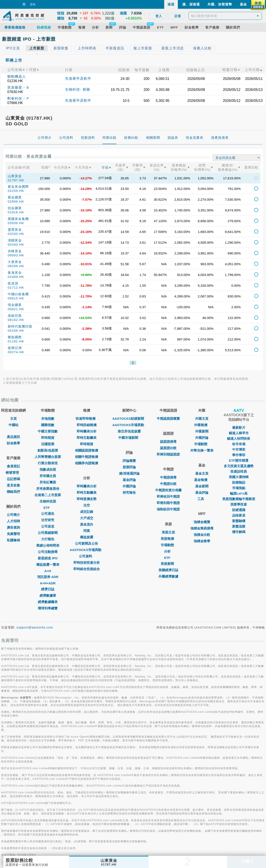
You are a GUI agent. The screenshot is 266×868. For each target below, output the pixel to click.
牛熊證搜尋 (168, 477)
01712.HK (16, 287)
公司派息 (48, 526)
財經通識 (239, 510)
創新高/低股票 (48, 450)
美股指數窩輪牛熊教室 (239, 499)
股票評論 (129, 467)
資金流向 (87, 524)
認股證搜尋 (168, 442)
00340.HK (16, 244)
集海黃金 (15, 273)
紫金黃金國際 (18, 186)
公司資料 (87, 556)
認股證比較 (168, 448)
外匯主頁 (202, 419)
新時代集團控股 (20, 326)
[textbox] (225, 16)
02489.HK (16, 277)
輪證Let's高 (239, 493)
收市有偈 (239, 444)
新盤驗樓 (239, 521)
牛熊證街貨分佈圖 (168, 490)
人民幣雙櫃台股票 (48, 457)
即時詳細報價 (87, 425)
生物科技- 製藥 (78, 89)
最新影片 (239, 428)
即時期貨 (48, 438)
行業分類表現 (48, 463)
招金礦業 (15, 208)
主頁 (13, 419)
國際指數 (48, 425)
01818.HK (16, 212)
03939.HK (16, 223)
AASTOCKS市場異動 (87, 550)
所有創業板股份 (48, 489)
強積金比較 (202, 535)
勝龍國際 (15, 337)
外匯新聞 (202, 431)
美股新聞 (168, 564)
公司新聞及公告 (87, 543)
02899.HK (16, 201)
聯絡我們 (13, 492)
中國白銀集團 (18, 294)
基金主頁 (202, 473)
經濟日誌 (48, 589)
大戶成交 (87, 518)
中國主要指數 (48, 431)
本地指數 (48, 419)
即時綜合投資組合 (87, 569)
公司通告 (48, 514)
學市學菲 (239, 455)
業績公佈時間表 (48, 545)
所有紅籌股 (48, 482)
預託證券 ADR (48, 577)
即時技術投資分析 (87, 563)
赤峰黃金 (15, 251)
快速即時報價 (87, 419)
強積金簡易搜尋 (202, 528)
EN (33, 4)
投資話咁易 (239, 471)
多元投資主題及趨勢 (239, 466)
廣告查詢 (13, 527)
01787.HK (16, 180)
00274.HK (16, 352)
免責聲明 (13, 534)
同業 (87, 531)
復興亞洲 (15, 348)
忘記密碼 (13, 479)
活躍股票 (48, 444)
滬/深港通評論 (129, 473)
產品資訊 (13, 437)
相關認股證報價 (87, 450)
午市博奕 (239, 449)
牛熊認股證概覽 (168, 419)
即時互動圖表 (87, 438)
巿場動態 (202, 444)
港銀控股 (15, 316)
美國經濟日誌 (168, 570)
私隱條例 (13, 540)
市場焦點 (239, 488)
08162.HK (16, 320)
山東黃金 (15, 176)
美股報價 (168, 539)
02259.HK (16, 191)
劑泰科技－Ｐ (18, 98)
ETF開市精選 (239, 460)
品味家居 (239, 515)
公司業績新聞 (48, 533)
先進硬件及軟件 (78, 78)
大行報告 (48, 539)
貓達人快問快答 (239, 439)
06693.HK (16, 255)
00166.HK (16, 330)
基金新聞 (202, 486)
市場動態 (168, 545)
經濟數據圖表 (48, 602)
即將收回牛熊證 (168, 496)
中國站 (14, 425)
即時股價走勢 (87, 499)
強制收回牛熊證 (168, 509)
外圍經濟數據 (168, 576)
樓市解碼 (239, 532)
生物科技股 (48, 501)
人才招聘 (13, 521)
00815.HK (16, 298)
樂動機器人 (17, 77)
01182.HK (16, 341)
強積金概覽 (202, 522)
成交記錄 (87, 512)
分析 (168, 551)
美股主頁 (168, 532)
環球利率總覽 (48, 608)
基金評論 (129, 480)
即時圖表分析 (87, 431)
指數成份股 (48, 469)
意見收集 (13, 485)
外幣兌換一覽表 (202, 450)
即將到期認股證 (168, 454)
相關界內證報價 (87, 463)
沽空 (87, 505)
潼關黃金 (15, 240)
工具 (202, 499)
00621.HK (16, 309)
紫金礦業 (15, 197)
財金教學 (13, 443)
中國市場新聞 (129, 438)
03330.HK (16, 234)
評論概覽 (129, 461)
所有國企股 (48, 476)
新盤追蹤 (239, 526)
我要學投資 (239, 504)
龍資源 (13, 283)
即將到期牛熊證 (168, 503)
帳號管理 (13, 473)
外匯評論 (129, 486)
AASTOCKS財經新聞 (129, 419)
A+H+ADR (48, 583)
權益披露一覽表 (48, 565)
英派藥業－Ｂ (18, 87)
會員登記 (13, 466)
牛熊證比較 (168, 484)
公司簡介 (13, 515)
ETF (48, 508)
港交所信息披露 (129, 431)
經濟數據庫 (48, 595)
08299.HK (16, 266)
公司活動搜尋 (48, 552)
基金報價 (202, 480)
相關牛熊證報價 (87, 457)
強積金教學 (202, 541)
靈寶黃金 (15, 230)
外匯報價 (202, 425)
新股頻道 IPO (48, 558)
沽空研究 (48, 520)
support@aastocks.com (35, 627)
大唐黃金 (15, 262)
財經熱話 (239, 482)
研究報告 (129, 493)
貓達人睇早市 (239, 433)
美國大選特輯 (239, 477)
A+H (48, 571)
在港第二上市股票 (48, 495)
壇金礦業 (15, 305)
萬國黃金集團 (18, 219)
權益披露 (87, 537)
